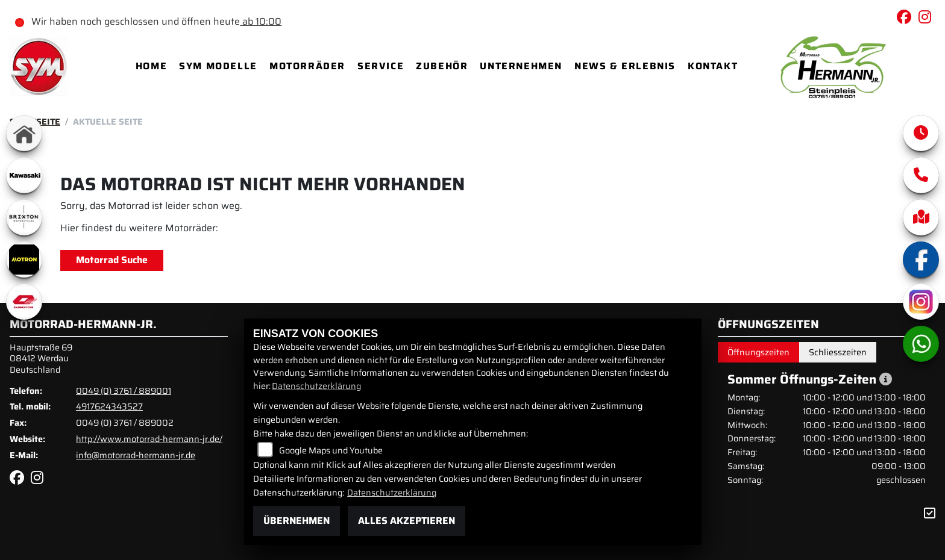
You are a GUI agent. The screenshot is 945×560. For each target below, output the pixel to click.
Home (151, 66)
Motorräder (307, 66)
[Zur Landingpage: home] (24, 133)
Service (381, 66)
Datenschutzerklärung (316, 386)
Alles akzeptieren (407, 521)
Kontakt (713, 66)
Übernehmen (297, 521)
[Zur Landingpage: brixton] (24, 217)
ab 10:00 (261, 21)
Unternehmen (521, 66)
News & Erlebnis (625, 66)
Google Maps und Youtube (331, 450)
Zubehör (442, 66)
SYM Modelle (218, 66)
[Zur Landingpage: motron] (24, 260)
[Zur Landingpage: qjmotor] (24, 302)
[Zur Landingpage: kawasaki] (24, 175)
